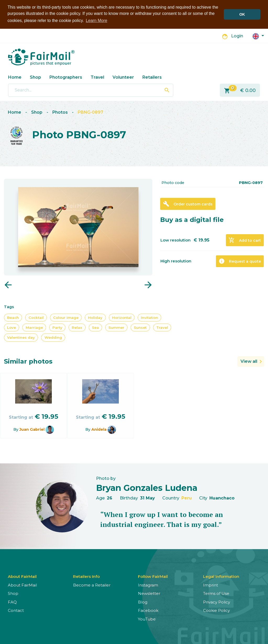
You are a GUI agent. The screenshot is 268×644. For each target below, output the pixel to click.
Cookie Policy (216, 610)
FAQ (12, 602)
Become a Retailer (92, 585)
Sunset (140, 327)
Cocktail (36, 317)
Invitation (149, 317)
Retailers (152, 77)
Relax (77, 327)
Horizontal (122, 317)
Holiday (95, 317)
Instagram (148, 585)
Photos (60, 112)
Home (15, 77)
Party (57, 327)
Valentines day (21, 337)
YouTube (147, 619)
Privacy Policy (217, 602)
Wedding (53, 337)
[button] (258, 36)
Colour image (66, 317)
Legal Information (221, 576)
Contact (16, 610)
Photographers (66, 77)
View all (249, 361)
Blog (143, 602)
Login (237, 36)
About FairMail (22, 585)
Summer (116, 327)
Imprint (211, 585)
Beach (13, 317)
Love (12, 327)
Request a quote (240, 261)
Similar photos (28, 361)
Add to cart (245, 240)
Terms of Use (216, 593)
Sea (95, 327)
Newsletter (149, 593)
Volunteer (123, 77)
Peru (187, 498)
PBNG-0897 (90, 112)
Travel (97, 77)
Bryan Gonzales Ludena (147, 488)
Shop (35, 77)
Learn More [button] (97, 21)
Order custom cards (188, 204)
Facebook (148, 610)
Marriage (34, 327)
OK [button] (242, 14)
